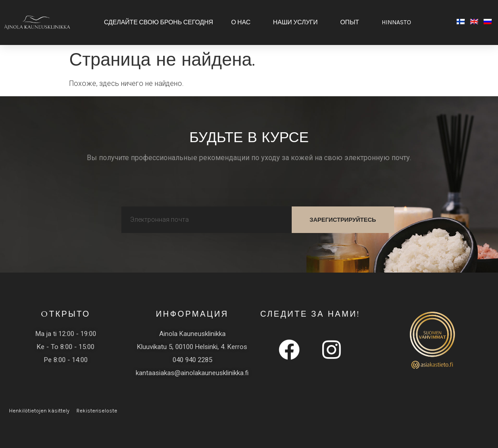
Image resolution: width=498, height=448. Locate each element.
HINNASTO (399, 22)
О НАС (243, 22)
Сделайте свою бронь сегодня (158, 22)
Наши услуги (298, 22)
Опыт (352, 22)
